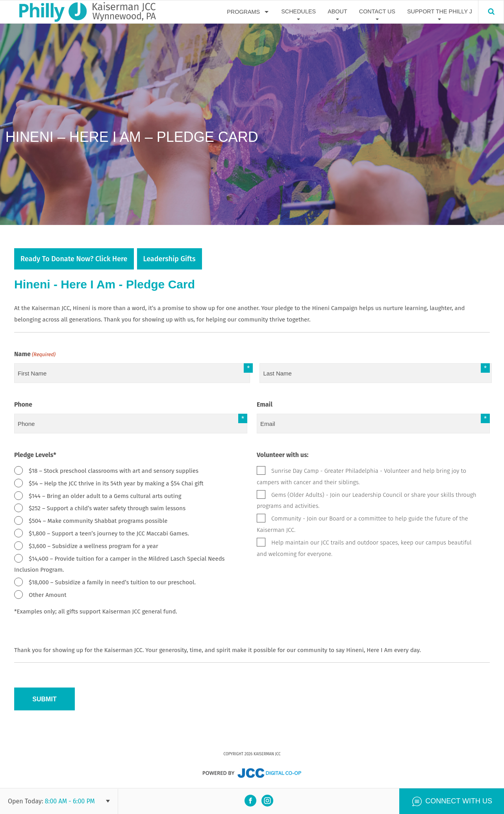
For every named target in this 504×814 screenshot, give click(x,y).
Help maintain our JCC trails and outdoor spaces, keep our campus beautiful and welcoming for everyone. (364, 548)
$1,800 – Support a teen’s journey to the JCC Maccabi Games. (109, 533)
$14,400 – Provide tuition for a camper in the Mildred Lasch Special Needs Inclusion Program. (120, 564)
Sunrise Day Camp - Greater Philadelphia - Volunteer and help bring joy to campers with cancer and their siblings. (361, 477)
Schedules (298, 11)
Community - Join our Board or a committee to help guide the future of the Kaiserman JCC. (362, 524)
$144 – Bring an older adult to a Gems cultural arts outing (105, 496)
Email (265, 404)
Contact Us (377, 11)
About (337, 11)
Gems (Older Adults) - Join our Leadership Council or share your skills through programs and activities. (367, 501)
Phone (23, 404)
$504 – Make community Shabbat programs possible (98, 521)
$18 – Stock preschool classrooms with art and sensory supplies (114, 471)
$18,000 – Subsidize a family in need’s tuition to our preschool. (112, 582)
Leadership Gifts (170, 259)
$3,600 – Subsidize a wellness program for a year (94, 546)
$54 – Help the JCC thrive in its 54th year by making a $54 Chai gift (116, 483)
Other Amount (48, 595)
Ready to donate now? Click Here (74, 259)
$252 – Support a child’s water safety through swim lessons (107, 508)
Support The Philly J (440, 11)
